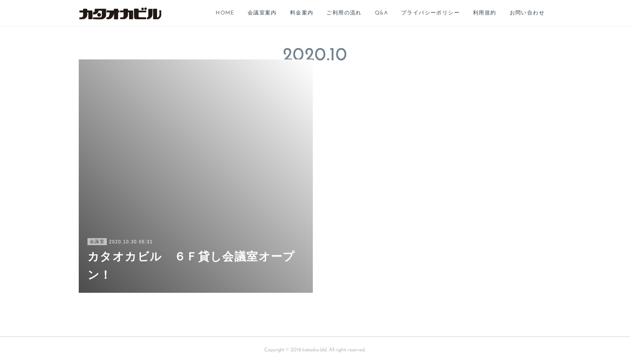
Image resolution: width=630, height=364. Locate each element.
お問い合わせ (527, 13)
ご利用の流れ (344, 13)
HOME (225, 13)
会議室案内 (262, 13)
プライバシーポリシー (430, 13)
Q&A (381, 13)
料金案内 (302, 13)
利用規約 (485, 13)
